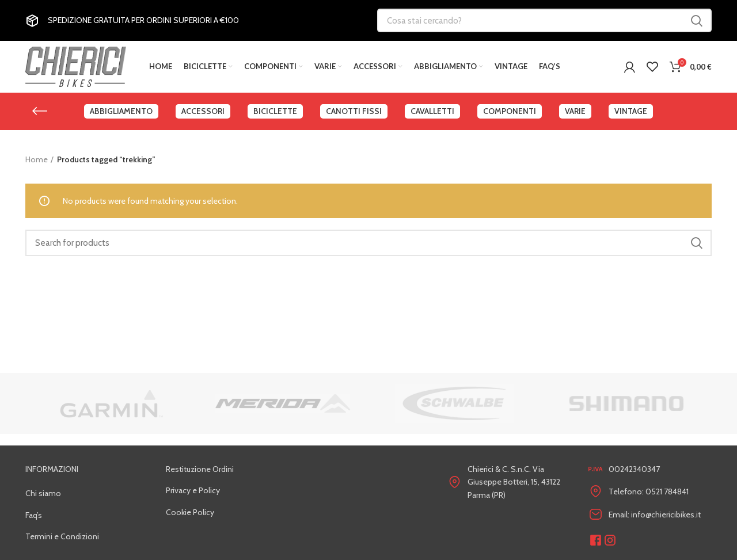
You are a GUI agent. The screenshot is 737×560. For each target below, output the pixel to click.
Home (37, 159)
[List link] (87, 493)
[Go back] (40, 111)
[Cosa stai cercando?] (544, 20)
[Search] (368, 243)
